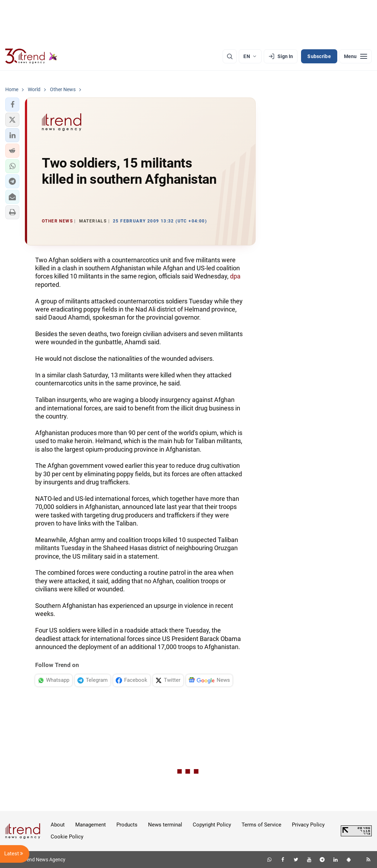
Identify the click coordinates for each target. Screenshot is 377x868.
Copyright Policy (212, 825)
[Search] (230, 56)
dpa (235, 276)
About (58, 825)
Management (91, 825)
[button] (12, 105)
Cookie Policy (67, 837)
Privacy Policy (308, 825)
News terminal (165, 825)
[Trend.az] (31, 56)
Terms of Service (261, 825)
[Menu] (356, 56)
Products (127, 825)
